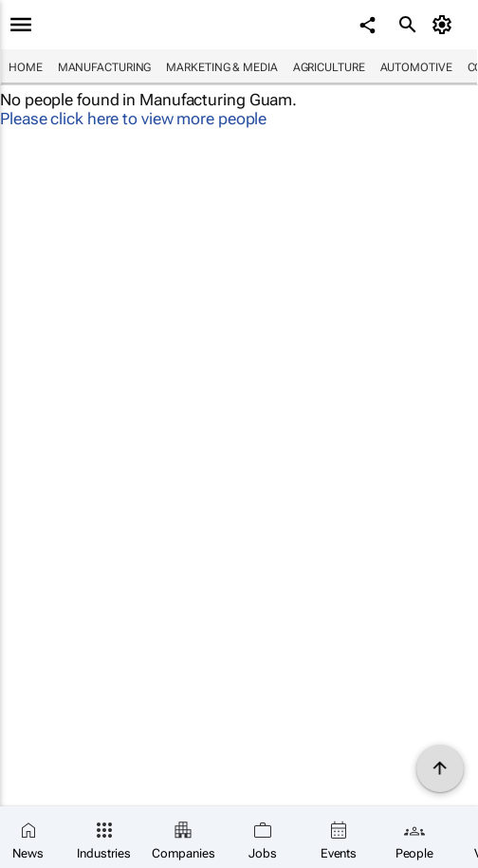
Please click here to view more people (133, 119)
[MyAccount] (445, 25)
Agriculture (329, 67)
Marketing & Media (221, 67)
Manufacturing (105, 67)
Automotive (416, 67)
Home (26, 67)
